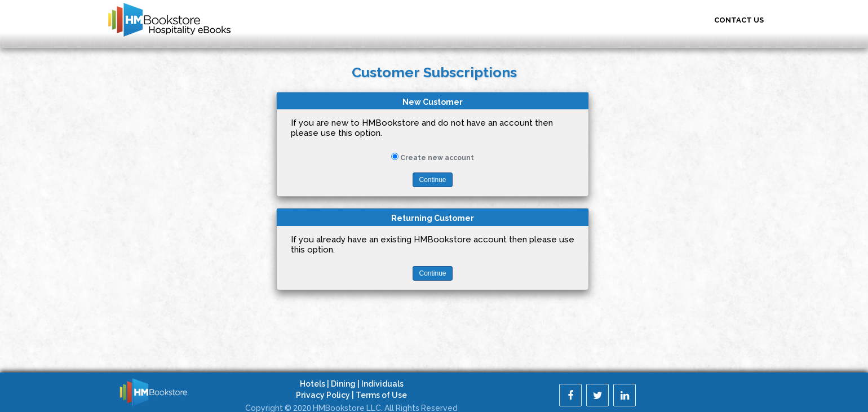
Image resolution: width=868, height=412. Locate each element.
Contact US (739, 20)
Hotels (313, 384)
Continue (432, 180)
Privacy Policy (323, 395)
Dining (343, 384)
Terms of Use (381, 395)
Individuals (382, 384)
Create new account (437, 158)
